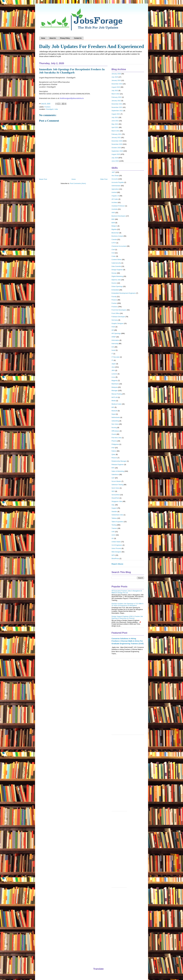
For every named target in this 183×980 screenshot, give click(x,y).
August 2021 (116, 114)
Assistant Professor (118, 206)
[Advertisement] (128, 698)
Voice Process (116, 548)
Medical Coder (117, 404)
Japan (114, 364)
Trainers (114, 528)
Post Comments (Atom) (78, 183)
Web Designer (116, 552)
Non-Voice (115, 424)
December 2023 (117, 84)
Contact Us (78, 38)
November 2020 (117, 144)
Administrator (116, 186)
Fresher (114, 303)
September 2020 (117, 151)
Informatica (115, 340)
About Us (53, 38)
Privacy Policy (65, 38)
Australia (115, 209)
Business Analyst (117, 236)
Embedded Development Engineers (124, 293)
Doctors (114, 283)
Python (114, 451)
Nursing (114, 428)
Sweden (114, 511)
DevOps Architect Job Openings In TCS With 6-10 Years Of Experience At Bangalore (128, 605)
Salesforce (115, 474)
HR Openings (116, 333)
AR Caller (115, 199)
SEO (113, 491)
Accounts (115, 179)
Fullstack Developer (118, 317)
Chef (113, 250)
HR (113, 330)
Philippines (115, 444)
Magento (115, 381)
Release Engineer (118, 465)
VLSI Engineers (117, 545)
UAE (113, 532)
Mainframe (115, 384)
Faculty (114, 297)
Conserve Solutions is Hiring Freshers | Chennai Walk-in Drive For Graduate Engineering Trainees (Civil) (128, 641)
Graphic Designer (118, 323)
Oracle (114, 434)
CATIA (114, 243)
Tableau (114, 518)
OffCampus (115, 431)
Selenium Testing (117, 485)
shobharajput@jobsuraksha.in (72, 98)
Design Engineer (117, 270)
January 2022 (116, 101)
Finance (114, 300)
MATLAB (115, 397)
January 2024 (116, 80)
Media (114, 401)
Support (114, 508)
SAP (113, 478)
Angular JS (115, 196)
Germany (115, 320)
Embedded (115, 290)
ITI (112, 360)
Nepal (114, 414)
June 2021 (115, 121)
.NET (113, 172)
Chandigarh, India (52, 109)
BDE (113, 219)
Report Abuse (117, 564)
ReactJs (114, 458)
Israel (113, 350)
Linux (113, 377)
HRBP (114, 337)
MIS (113, 407)
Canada (114, 239)
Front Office (116, 313)
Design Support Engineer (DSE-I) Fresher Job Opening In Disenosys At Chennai (127, 617)
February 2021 (117, 134)
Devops (114, 273)
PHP (113, 448)
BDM (113, 223)
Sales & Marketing (118, 471)
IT (112, 354)
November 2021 (117, 107)
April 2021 (115, 127)
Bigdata (114, 229)
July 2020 (115, 158)
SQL (113, 505)
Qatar (114, 454)
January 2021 (116, 137)
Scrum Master (116, 481)
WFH (113, 555)
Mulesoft (114, 411)
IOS (113, 347)
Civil (113, 253)
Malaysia (115, 387)
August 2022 (116, 87)
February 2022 (117, 97)
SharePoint (115, 498)
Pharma (114, 441)
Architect (115, 202)
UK (113, 538)
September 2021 (117, 111)
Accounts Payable (118, 182)
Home (43, 38)
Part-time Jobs (117, 438)
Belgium (114, 226)
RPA (113, 468)
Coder (114, 256)
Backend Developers (119, 216)
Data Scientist (116, 266)
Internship (115, 344)
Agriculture (115, 189)
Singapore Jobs (117, 501)
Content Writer (117, 260)
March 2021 (116, 131)
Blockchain (115, 233)
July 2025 (115, 77)
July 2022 (115, 91)
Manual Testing (117, 394)
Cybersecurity (116, 263)
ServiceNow (116, 495)
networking (115, 421)
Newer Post (43, 179)
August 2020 (116, 154)
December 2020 (117, 141)
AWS (113, 213)
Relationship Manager (119, 461)
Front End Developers (119, 310)
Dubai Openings (117, 286)
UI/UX (114, 535)
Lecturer (114, 374)
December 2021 (117, 104)
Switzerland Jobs (117, 515)
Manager (115, 391)
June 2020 (115, 161)
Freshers (47, 107)
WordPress (115, 558)
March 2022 (116, 94)
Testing (114, 525)
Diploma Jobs (116, 280)
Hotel (113, 327)
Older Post (104, 179)
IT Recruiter (116, 357)
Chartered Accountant (119, 246)
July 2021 (115, 117)
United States (116, 542)
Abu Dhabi (115, 176)
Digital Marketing (117, 276)
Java (113, 367)
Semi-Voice (115, 488)
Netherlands (116, 417)
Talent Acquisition (117, 522)
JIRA (113, 370)
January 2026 (116, 74)
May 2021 (115, 124)
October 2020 (116, 148)
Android (114, 192)
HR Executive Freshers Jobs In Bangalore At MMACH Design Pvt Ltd (127, 592)
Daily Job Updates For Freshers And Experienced (92, 46)
